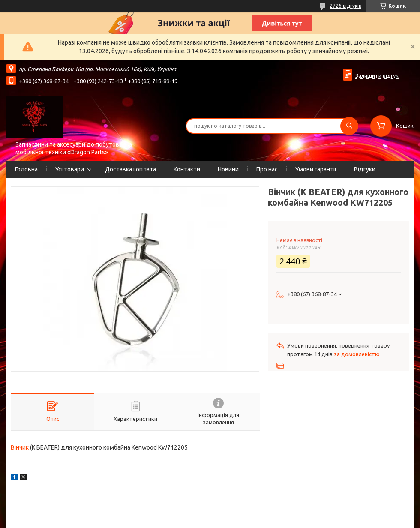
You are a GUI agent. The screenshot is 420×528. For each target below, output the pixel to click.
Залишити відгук (377, 75)
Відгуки (365, 169)
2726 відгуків (345, 6)
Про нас (267, 169)
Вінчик (20, 447)
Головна (26, 169)
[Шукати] (349, 126)
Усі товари (70, 169)
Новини (228, 169)
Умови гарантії (316, 169)
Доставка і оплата (130, 169)
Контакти (187, 169)
